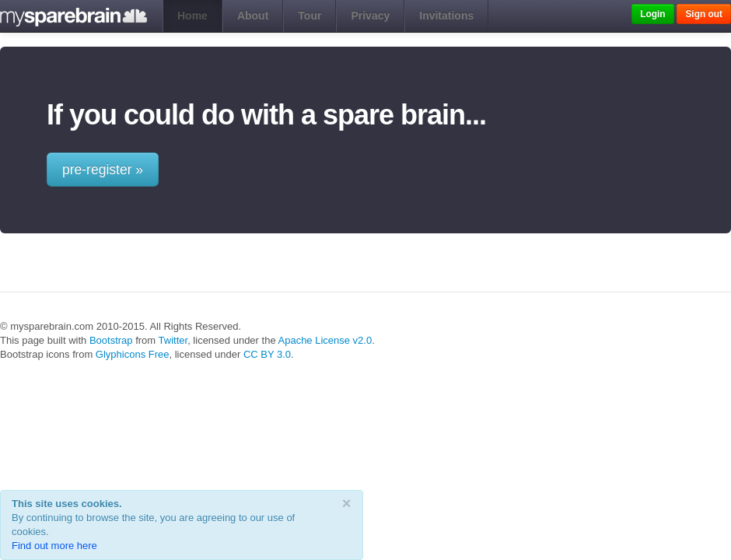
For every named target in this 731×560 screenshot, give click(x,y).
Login (652, 14)
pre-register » (103, 170)
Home (192, 16)
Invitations (446, 16)
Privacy (370, 16)
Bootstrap (111, 340)
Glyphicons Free (133, 354)
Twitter (173, 340)
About (253, 16)
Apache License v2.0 (325, 340)
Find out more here (54, 546)
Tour (310, 16)
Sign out (704, 14)
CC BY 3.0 (267, 354)
